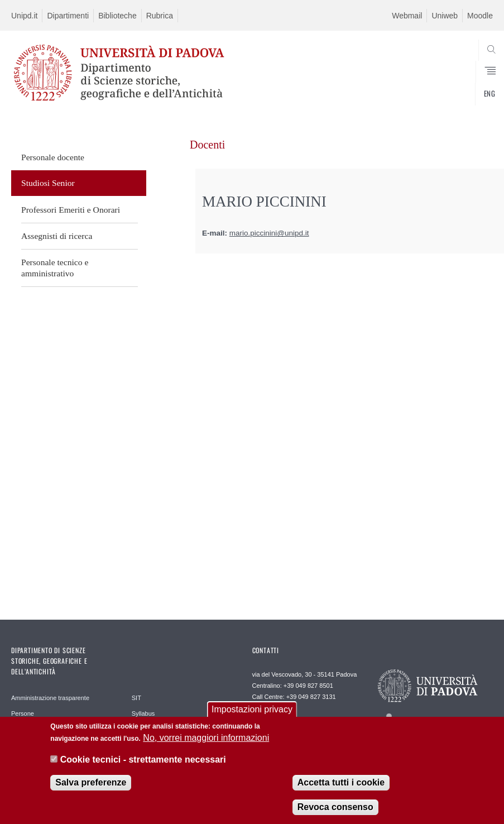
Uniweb (445, 16)
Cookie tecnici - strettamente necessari (143, 760)
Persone (23, 713)
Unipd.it (24, 16)
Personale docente (53, 157)
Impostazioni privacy (252, 710)
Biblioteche (117, 16)
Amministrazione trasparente (50, 698)
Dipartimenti (68, 16)
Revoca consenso (335, 808)
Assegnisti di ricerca (57, 236)
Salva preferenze (91, 783)
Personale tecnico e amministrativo (55, 268)
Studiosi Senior (48, 183)
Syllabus (143, 713)
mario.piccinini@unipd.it (269, 233)
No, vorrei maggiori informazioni (206, 738)
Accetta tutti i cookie (341, 783)
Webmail (407, 16)
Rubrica (160, 16)
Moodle (480, 16)
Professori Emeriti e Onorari (71, 210)
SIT (136, 698)
